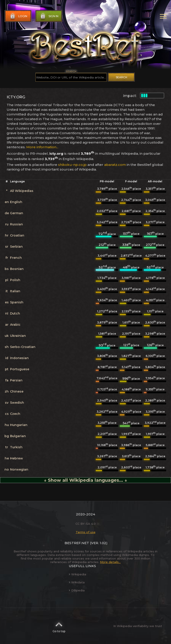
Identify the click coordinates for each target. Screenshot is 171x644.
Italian (15, 291)
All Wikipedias (22, 191)
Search (121, 77)
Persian (16, 380)
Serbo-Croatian (23, 347)
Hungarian (19, 425)
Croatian (17, 235)
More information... (42, 147)
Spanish (17, 302)
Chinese (17, 391)
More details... (110, 562)
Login (18, 16)
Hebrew (16, 458)
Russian (16, 224)
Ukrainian (18, 336)
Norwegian (19, 469)
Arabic (15, 325)
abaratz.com (115, 165)
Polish (15, 280)
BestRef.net (77, 543)
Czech (15, 414)
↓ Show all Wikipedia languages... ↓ (85, 480)
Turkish (16, 447)
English (16, 202)
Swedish (17, 403)
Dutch (15, 313)
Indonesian (19, 358)
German (17, 213)
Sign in (49, 16)
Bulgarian (18, 436)
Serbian (16, 247)
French (16, 258)
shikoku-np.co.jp (72, 165)
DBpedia (77, 590)
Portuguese (20, 369)
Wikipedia (77, 574)
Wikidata (77, 582)
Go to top (59, 626)
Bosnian (17, 269)
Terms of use (86, 532)
